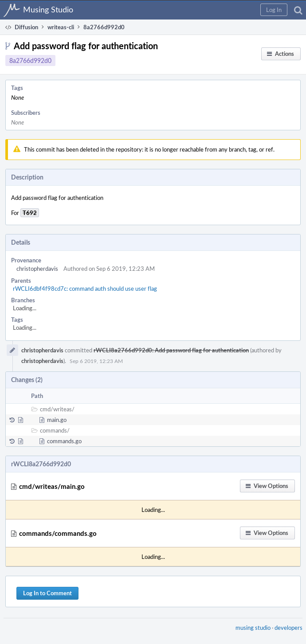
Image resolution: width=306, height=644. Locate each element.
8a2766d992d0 (30, 60)
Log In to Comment (47, 593)
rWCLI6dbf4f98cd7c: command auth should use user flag (85, 289)
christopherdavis (37, 269)
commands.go (64, 441)
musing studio (253, 628)
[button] (274, 10)
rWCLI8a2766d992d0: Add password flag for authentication (171, 350)
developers (288, 628)
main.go (57, 420)
